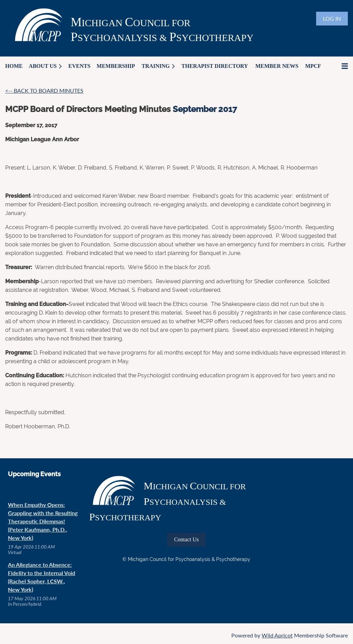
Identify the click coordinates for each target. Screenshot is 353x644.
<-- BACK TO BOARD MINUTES (44, 90)
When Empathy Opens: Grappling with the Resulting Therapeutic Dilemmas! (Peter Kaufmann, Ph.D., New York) (43, 521)
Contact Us (186, 539)
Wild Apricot (277, 635)
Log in (332, 18)
